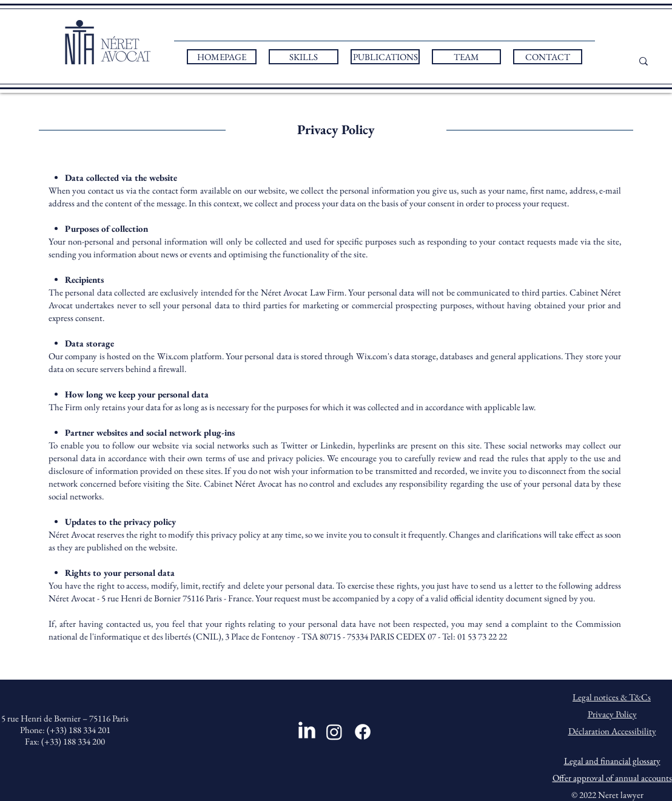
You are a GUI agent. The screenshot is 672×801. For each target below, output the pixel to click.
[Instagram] (334, 732)
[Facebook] (363, 732)
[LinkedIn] (307, 730)
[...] (657, 61)
